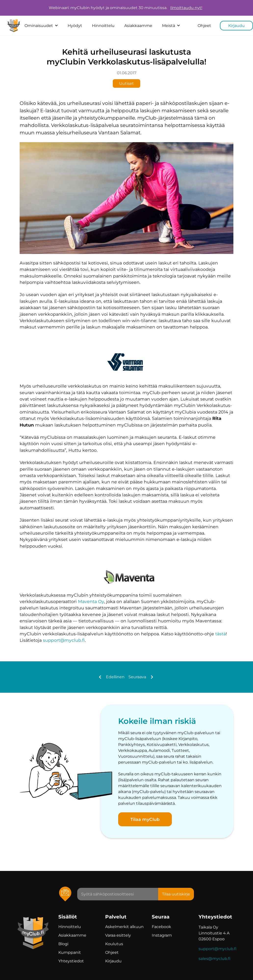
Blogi (63, 944)
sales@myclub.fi (215, 959)
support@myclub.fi (64, 640)
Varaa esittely (118, 935)
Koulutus (114, 944)
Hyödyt (75, 26)
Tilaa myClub (145, 819)
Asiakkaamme (138, 26)
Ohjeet (204, 26)
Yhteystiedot (71, 961)
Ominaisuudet (41, 26)
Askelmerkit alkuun (124, 927)
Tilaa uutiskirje (176, 894)
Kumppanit (70, 952)
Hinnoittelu (103, 26)
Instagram (162, 935)
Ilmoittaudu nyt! (186, 8)
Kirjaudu (236, 26)
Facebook (161, 927)
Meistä (171, 26)
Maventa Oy (91, 601)
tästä (221, 634)
